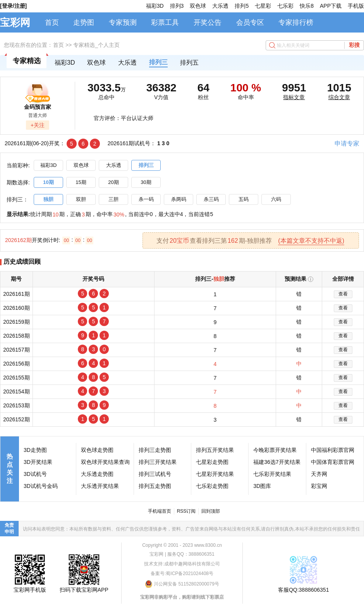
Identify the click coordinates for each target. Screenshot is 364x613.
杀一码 (146, 199)
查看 (343, 294)
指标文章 (294, 97)
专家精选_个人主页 (96, 45)
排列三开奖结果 (158, 462)
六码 (276, 199)
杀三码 (211, 199)
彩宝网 (319, 486)
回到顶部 (211, 511)
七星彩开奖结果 (215, 474)
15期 (81, 182)
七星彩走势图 (212, 462)
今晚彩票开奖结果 (275, 450)
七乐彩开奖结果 (272, 474)
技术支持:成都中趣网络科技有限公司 (182, 564)
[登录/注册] (13, 6)
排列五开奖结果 (215, 450)
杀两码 (179, 199)
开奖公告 (208, 22)
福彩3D (155, 6)
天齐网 (319, 474)
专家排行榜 (296, 22)
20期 (113, 182)
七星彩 (263, 6)
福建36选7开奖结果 (277, 462)
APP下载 (331, 6)
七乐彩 (285, 6)
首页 (52, 22)
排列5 (242, 6)
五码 (244, 199)
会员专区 (250, 22)
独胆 (48, 199)
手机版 (356, 6)
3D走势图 (35, 450)
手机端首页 (160, 511)
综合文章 (339, 97)
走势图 (84, 22)
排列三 (158, 62)
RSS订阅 (186, 511)
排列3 (177, 6)
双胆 (81, 199)
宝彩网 (15, 22)
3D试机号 (35, 474)
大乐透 (220, 6)
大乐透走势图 (97, 474)
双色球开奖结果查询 (105, 462)
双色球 (198, 6)
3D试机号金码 (41, 486)
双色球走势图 (97, 450)
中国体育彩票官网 (333, 462)
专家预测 (123, 22)
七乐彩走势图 (212, 486)
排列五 (189, 63)
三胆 (113, 199)
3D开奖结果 (38, 462)
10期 (48, 182)
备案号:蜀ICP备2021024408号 (182, 574)
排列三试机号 (155, 474)
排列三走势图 (155, 450)
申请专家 (347, 143)
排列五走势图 (155, 486)
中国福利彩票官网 (333, 450)
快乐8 (307, 6)
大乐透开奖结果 (100, 486)
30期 (146, 182)
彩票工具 (165, 22)
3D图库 (262, 486)
